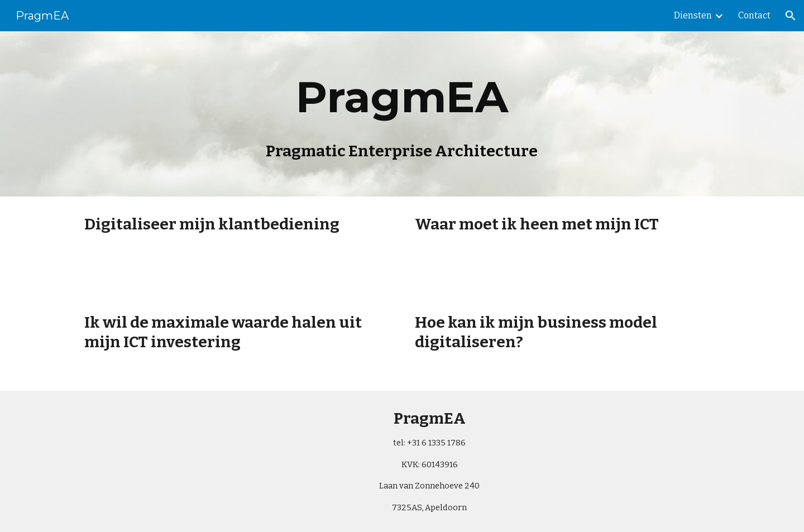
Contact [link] (754, 15)
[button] (791, 16)
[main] (402, 114)
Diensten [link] (693, 15)
